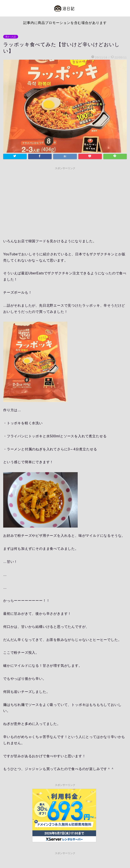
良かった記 (11, 37)
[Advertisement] (65, 202)
